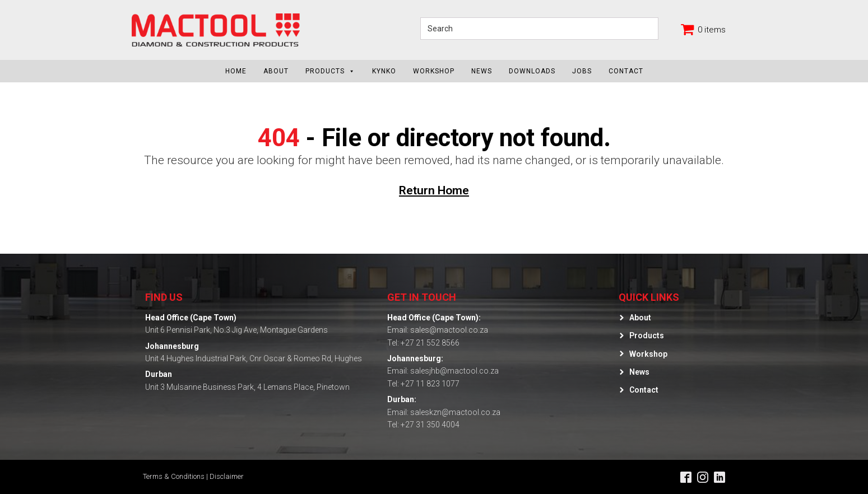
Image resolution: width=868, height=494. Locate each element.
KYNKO (384, 71)
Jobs (582, 71)
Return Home (434, 190)
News (482, 71)
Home (236, 71)
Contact (626, 71)
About (276, 71)
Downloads (532, 71)
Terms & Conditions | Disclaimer (193, 476)
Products (330, 71)
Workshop (434, 71)
